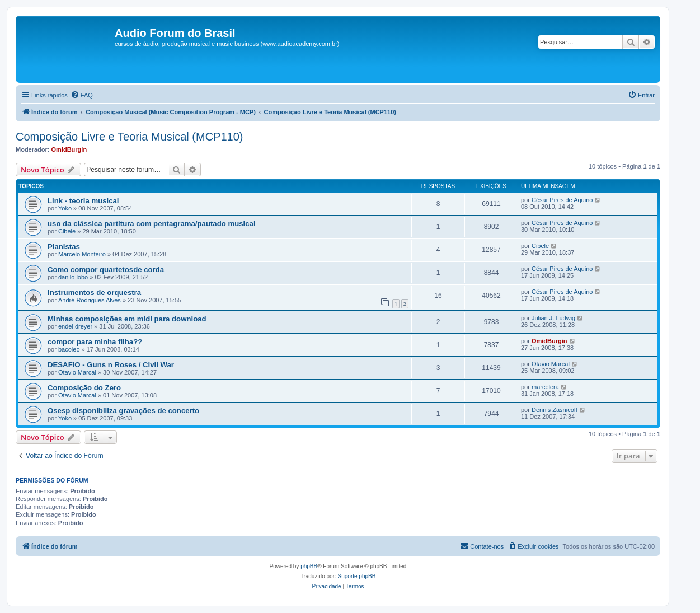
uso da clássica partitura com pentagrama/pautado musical (152, 224)
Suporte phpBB (357, 576)
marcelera (545, 387)
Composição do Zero (84, 388)
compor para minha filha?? (95, 342)
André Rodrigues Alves (90, 300)
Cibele (67, 231)
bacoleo (69, 349)
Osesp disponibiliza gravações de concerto (123, 411)
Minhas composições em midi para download (127, 319)
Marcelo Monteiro (82, 254)
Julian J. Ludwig (553, 318)
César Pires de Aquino (562, 200)
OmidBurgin (69, 149)
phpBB (309, 566)
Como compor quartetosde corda (106, 270)
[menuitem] (82, 95)
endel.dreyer (75, 326)
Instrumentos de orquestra (94, 293)
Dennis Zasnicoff (555, 410)
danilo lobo (73, 277)
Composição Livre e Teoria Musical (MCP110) (129, 137)
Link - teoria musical (83, 201)
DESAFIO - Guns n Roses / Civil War (111, 365)
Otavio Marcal (77, 372)
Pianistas (64, 247)
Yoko (65, 208)
